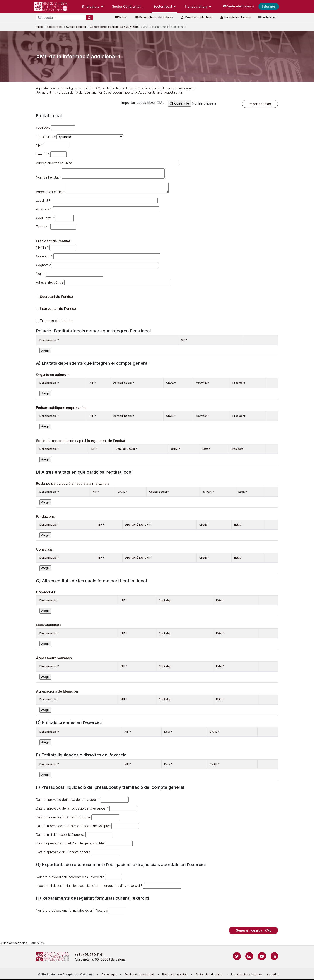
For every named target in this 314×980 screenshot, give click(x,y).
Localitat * (43, 200)
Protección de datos (209, 974)
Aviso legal (109, 974)
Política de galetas (175, 974)
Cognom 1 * (44, 256)
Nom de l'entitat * (49, 177)
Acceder (273, 974)
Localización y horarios (247, 974)
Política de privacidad (139, 974)
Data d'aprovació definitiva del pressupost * (68, 800)
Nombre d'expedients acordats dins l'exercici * (70, 877)
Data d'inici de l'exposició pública (60, 835)
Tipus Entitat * (46, 137)
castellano (267, 17)
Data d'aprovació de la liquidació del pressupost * (72, 808)
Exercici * (43, 154)
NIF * (39, 145)
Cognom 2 (43, 265)
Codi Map (43, 128)
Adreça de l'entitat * (50, 192)
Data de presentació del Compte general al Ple (70, 843)
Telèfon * (43, 227)
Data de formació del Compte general (63, 817)
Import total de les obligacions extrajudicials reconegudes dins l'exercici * (89, 886)
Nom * (40, 274)
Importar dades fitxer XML (143, 103)
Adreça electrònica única (54, 163)
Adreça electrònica (50, 282)
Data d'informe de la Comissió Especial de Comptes (73, 826)
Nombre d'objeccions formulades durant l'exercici (72, 910)
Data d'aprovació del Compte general (63, 852)
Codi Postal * (45, 218)
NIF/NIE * (42, 247)
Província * (44, 209)
